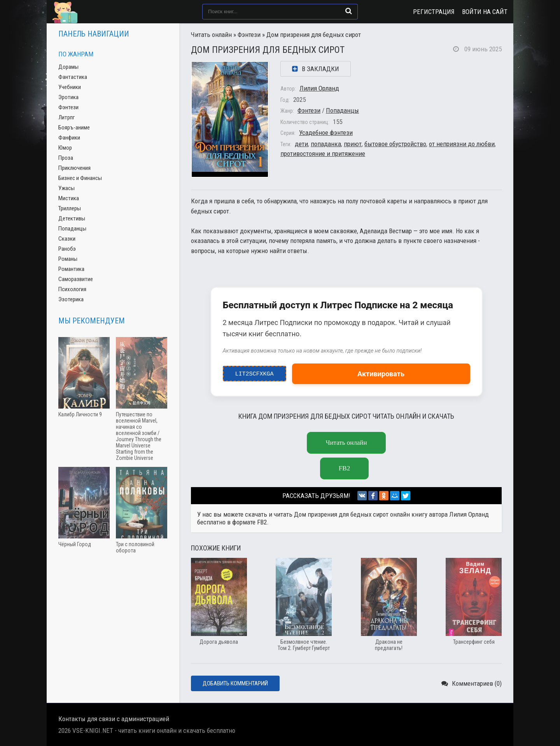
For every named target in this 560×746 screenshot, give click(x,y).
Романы (68, 259)
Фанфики (69, 138)
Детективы (72, 218)
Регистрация (434, 12)
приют (353, 144)
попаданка (326, 144)
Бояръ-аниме (74, 128)
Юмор (65, 148)
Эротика (68, 97)
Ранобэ (67, 249)
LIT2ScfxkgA (255, 372)
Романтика (71, 269)
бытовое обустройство (395, 144)
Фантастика (73, 77)
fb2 (344, 468)
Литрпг (66, 117)
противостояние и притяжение (323, 154)
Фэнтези (249, 35)
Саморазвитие (76, 279)
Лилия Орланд (319, 88)
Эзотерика (71, 299)
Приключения (74, 168)
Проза (66, 158)
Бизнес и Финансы (80, 178)
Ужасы (66, 188)
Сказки (67, 239)
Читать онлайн (211, 35)
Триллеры (70, 208)
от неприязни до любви (462, 144)
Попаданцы (342, 110)
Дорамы (68, 67)
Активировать (381, 374)
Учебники (70, 87)
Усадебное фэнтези (326, 133)
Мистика (69, 198)
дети (301, 144)
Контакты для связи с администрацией (114, 719)
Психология (72, 289)
